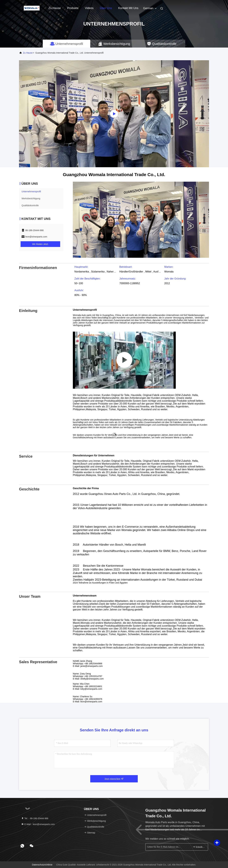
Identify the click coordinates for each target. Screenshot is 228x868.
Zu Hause (55, 8)
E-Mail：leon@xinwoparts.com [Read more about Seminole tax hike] (38, 824)
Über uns (106, 8)
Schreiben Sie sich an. (199, 847)
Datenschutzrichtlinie (42, 865)
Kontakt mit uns (128, 8)
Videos (89, 8)
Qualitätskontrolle (30, 205)
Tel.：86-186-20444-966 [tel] (35, 818)
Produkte (73, 8)
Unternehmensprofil (31, 191)
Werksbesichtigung (31, 198)
